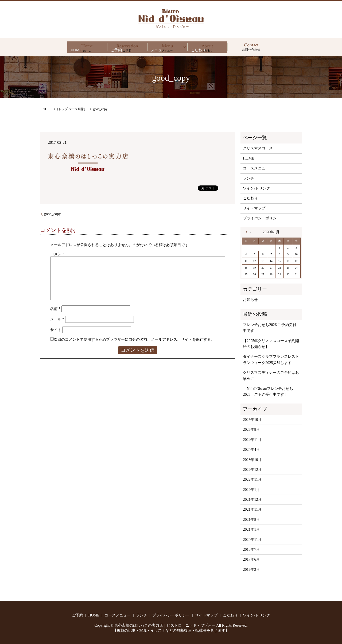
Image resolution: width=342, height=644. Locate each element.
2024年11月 (252, 440)
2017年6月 (251, 559)
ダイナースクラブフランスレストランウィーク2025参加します (271, 360)
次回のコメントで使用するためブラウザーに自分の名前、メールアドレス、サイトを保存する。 (134, 340)
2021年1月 (251, 529)
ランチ (248, 178)
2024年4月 (251, 450)
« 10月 (248, 232)
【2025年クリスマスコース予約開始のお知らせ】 (271, 344)
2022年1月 (251, 490)
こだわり (207, 47)
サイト (56, 330)
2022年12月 (252, 470)
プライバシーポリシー (262, 218)
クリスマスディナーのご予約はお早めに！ (271, 376)
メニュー (167, 47)
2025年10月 (252, 420)
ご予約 (127, 47)
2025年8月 (251, 430)
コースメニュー (256, 168)
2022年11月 (252, 480)
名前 (55, 309)
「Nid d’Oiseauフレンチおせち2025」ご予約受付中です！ (268, 392)
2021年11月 (252, 509)
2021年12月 (252, 500)
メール (57, 319)
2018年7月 (251, 550)
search (251, 47)
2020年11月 (252, 540)
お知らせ (250, 300)
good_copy (52, 214)
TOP (46, 109)
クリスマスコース (258, 148)
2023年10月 (252, 460)
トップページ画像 (71, 109)
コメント (58, 254)
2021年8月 (251, 520)
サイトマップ (254, 208)
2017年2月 (251, 570)
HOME (87, 47)
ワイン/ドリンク (256, 188)
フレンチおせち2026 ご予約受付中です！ (270, 328)
